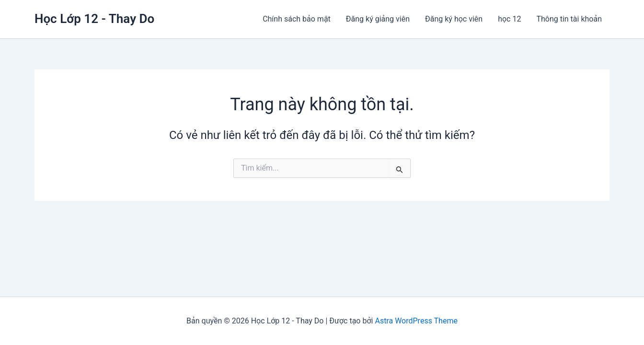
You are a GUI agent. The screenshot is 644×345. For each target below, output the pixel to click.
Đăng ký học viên (454, 19)
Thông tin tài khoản (569, 19)
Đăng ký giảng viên (378, 19)
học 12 (509, 19)
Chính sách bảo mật (297, 19)
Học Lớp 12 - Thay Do (94, 19)
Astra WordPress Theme (416, 321)
